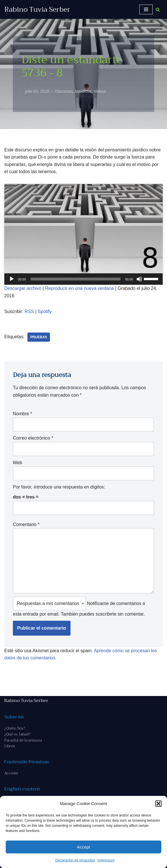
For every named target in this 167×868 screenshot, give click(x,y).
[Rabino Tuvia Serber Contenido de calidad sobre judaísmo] (37, 9)
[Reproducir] (12, 279)
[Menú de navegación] (146, 9)
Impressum (106, 860)
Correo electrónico (33, 438)
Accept (84, 847)
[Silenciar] (139, 279)
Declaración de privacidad (75, 860)
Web (18, 463)
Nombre (23, 414)
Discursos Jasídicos (73, 91)
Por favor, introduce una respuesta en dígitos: (59, 487)
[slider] (76, 279)
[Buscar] (158, 10)
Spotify (45, 312)
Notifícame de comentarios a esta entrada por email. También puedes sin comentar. (79, 607)
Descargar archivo (23, 288)
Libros (10, 746)
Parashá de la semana (23, 740)
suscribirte (106, 614)
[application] (83, 279)
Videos (100, 91)
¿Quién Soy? (15, 728)
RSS (29, 312)
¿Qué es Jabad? (17, 734)
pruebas (39, 337)
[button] (158, 804)
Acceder (11, 773)
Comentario (26, 524)
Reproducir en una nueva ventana (80, 288)
